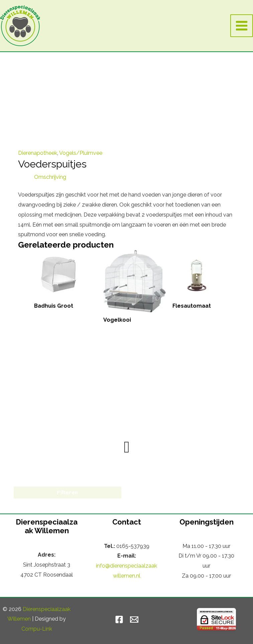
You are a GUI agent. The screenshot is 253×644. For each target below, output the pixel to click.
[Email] (134, 619)
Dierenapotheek (38, 153)
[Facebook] (119, 619)
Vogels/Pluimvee (81, 153)
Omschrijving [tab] (50, 177)
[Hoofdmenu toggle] (242, 26)
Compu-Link (37, 629)
